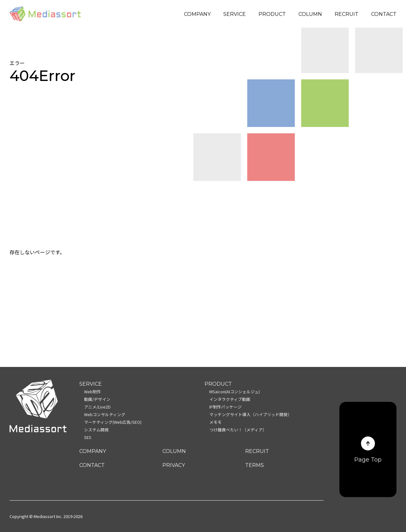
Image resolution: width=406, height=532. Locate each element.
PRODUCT (272, 14)
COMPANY (197, 14)
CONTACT (384, 14)
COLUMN (310, 14)
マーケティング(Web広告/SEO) (113, 422)
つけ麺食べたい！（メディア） (238, 430)
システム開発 (96, 430)
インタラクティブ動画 (230, 399)
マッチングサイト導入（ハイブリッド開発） (251, 414)
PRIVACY (174, 465)
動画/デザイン (97, 399)
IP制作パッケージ (226, 407)
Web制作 (92, 392)
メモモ (216, 422)
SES (88, 437)
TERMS (255, 465)
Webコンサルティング (105, 414)
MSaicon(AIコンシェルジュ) (235, 392)
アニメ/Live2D (97, 407)
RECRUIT (347, 14)
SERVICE (235, 14)
